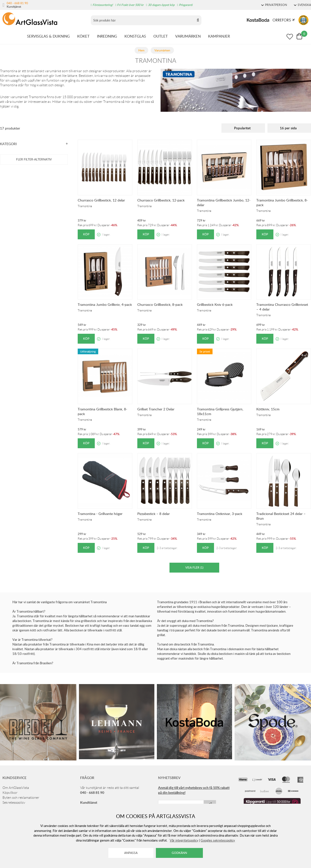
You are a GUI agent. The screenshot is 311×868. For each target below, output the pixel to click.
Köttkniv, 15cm (268, 409)
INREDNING (107, 36)
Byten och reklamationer (21, 798)
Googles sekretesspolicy (218, 840)
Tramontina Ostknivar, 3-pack (220, 514)
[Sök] (143, 20)
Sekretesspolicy (14, 802)
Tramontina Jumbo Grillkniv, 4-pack (105, 304)
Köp (86, 234)
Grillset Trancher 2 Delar (156, 409)
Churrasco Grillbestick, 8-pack (160, 304)
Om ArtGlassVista (16, 788)
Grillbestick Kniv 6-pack (215, 304)
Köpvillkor (10, 793)
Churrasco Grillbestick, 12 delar (101, 200)
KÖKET (83, 36)
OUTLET (161, 36)
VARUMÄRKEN (188, 36)
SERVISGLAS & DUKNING (48, 36)
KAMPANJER (219, 36)
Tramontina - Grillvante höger (100, 514)
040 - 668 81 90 (17, 3)
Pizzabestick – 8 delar (154, 514)
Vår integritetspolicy (184, 840)
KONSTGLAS (135, 36)
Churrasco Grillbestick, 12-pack (161, 200)
